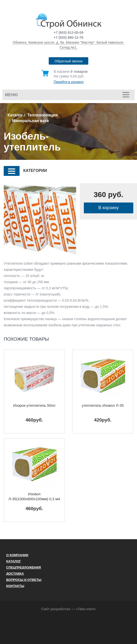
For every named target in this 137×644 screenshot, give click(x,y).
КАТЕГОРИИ (25, 171)
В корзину (108, 208)
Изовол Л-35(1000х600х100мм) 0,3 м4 (34, 496)
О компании (17, 555)
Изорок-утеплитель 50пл (34, 405)
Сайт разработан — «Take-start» (68, 609)
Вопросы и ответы (24, 580)
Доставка (15, 574)
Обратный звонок (68, 61)
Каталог (15, 115)
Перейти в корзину (69, 82)
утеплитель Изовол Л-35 (103, 405)
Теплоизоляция (43, 115)
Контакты (15, 586)
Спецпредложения (23, 567)
